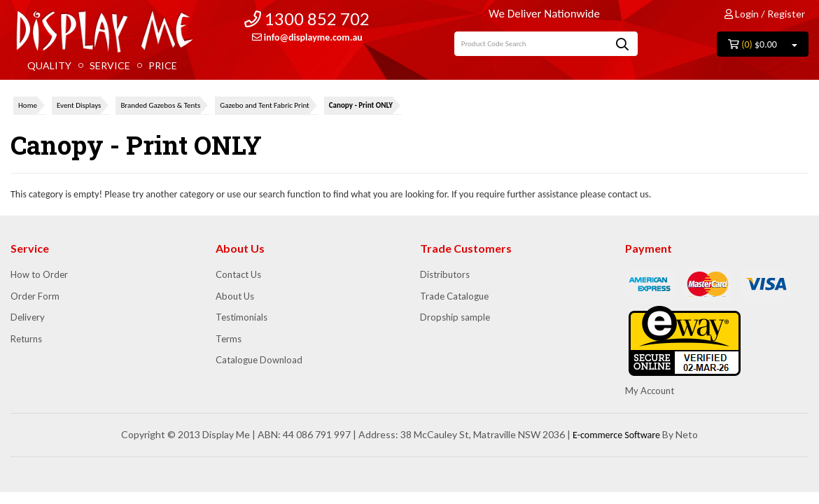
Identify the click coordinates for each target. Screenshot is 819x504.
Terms (229, 339)
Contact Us (238, 274)
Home (28, 105)
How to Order (39, 274)
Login (742, 14)
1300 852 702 (307, 19)
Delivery (28, 317)
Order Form (35, 296)
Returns (26, 339)
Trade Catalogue (454, 296)
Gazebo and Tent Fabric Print (265, 105)
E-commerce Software (616, 435)
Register (786, 14)
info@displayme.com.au (307, 37)
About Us (235, 296)
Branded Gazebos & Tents (160, 105)
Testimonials (241, 317)
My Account (650, 391)
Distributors (445, 274)
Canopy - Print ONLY (361, 105)
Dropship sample (455, 317)
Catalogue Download (259, 360)
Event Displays (79, 105)
